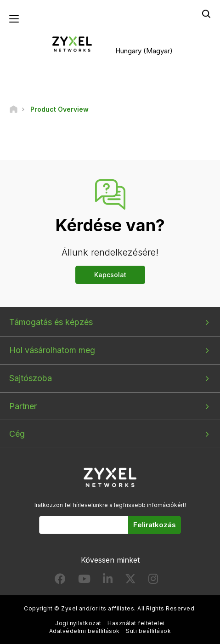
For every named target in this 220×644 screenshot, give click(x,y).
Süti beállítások (148, 631)
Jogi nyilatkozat (78, 623)
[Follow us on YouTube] (84, 581)
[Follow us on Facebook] (60, 581)
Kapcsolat (110, 275)
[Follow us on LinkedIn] (108, 581)
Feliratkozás (155, 525)
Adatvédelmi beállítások (85, 631)
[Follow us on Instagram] (153, 581)
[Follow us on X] (130, 581)
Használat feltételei (136, 623)
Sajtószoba (31, 378)
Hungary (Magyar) (144, 51)
